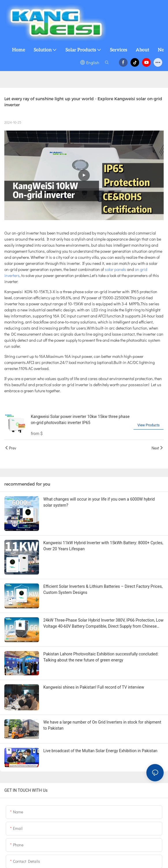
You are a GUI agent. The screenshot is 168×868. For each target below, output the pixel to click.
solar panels (115, 269)
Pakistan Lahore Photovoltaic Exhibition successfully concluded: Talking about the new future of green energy (101, 657)
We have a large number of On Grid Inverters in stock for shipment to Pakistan (102, 725)
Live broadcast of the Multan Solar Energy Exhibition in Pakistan (100, 751)
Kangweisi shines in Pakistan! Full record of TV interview (94, 687)
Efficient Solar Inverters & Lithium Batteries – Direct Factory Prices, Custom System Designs (103, 589)
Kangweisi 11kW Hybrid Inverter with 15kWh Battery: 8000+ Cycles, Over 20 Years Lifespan (103, 546)
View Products (149, 425)
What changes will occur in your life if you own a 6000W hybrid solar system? (99, 502)
